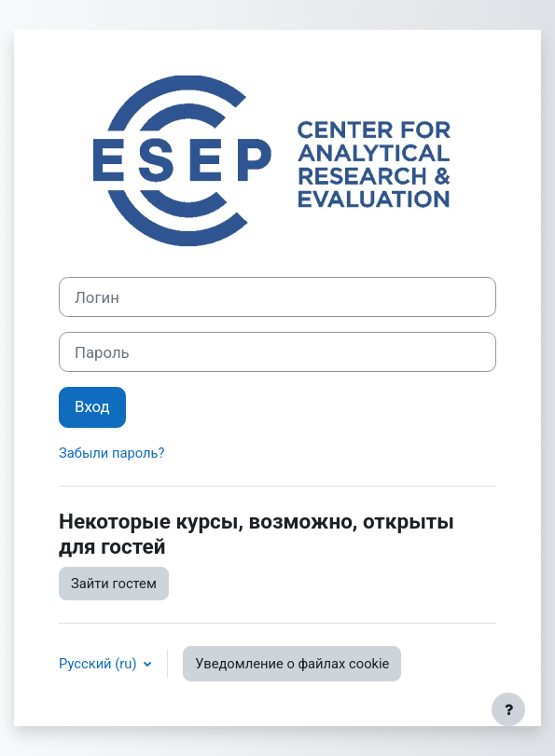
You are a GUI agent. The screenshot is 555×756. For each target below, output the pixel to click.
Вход (92, 406)
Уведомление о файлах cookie (292, 664)
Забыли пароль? (111, 453)
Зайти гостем (114, 584)
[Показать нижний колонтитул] (508, 709)
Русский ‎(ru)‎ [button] (99, 664)
